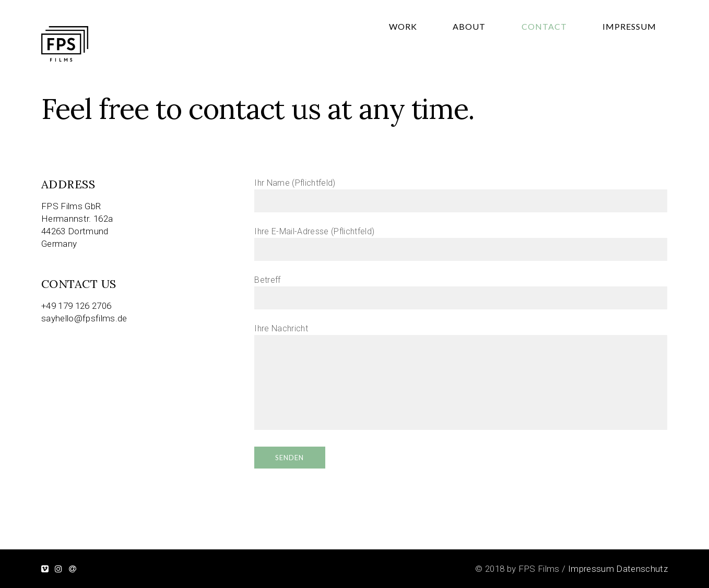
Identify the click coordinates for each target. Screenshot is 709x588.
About (527, 49)
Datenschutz (642, 569)
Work (484, 49)
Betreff (461, 289)
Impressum (641, 49)
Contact (579, 49)
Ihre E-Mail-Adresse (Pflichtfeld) (461, 240)
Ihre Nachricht (461, 378)
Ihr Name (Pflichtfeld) (461, 192)
